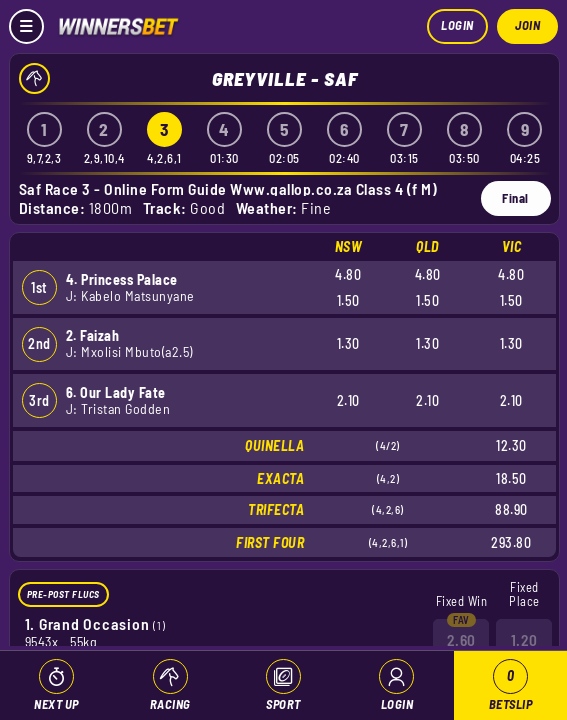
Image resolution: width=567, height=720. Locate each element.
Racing (170, 704)
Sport (283, 704)
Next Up (56, 704)
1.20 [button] (524, 639)
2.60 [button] (461, 639)
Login (457, 25)
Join (527, 25)
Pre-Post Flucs (63, 594)
